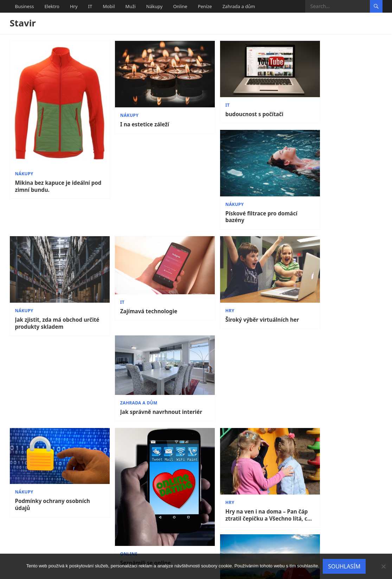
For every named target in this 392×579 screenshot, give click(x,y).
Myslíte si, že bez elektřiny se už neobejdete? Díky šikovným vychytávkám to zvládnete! (337, 370)
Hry (74, 6)
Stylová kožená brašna (139, 506)
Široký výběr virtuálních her (241, 268)
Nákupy (155, 6)
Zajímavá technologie (138, 261)
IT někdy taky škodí (41, 506)
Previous (28, 540)
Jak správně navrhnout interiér (329, 266)
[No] (383, 566)
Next (371, 540)
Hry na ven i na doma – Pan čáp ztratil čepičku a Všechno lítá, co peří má (242, 371)
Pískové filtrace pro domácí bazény (335, 121)
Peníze (205, 6)
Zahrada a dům (239, 6)
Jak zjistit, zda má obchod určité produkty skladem (49, 272)
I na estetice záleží (134, 117)
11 (245, 540)
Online (180, 6)
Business (25, 6)
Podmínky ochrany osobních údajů (53, 362)
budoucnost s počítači (233, 108)
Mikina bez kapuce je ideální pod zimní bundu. (53, 173)
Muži (131, 6)
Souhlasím (344, 566)
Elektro (52, 6)
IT (90, 6)
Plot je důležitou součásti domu (332, 509)
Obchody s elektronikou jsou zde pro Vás (242, 504)
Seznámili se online (135, 413)
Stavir (23, 23)
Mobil (109, 6)
